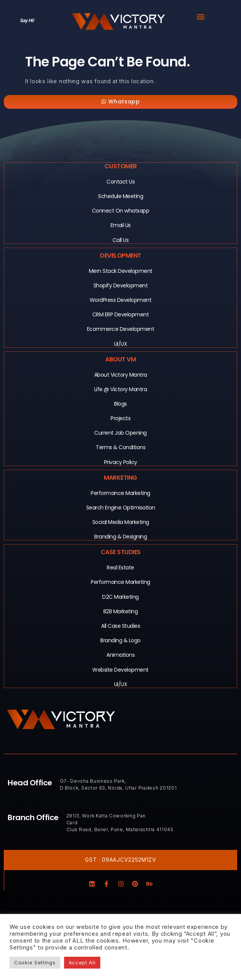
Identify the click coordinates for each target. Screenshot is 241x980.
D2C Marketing (120, 597)
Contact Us (120, 182)
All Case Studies (120, 626)
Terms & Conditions (120, 447)
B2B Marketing (121, 611)
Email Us (121, 225)
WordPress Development (121, 300)
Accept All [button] (82, 962)
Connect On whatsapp (121, 211)
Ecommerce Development (121, 329)
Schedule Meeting (120, 196)
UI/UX (121, 344)
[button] (201, 17)
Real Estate (120, 567)
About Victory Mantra (121, 375)
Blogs (120, 404)
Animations (120, 655)
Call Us (121, 240)
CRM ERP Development (121, 314)
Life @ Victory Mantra (121, 389)
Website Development (120, 670)
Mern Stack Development (121, 271)
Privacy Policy (121, 462)
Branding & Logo (120, 640)
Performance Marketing (120, 493)
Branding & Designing (120, 537)
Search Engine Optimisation (121, 508)
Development (120, 255)
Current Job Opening (120, 433)
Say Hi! (27, 21)
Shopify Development (121, 285)
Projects (120, 418)
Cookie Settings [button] (35, 962)
